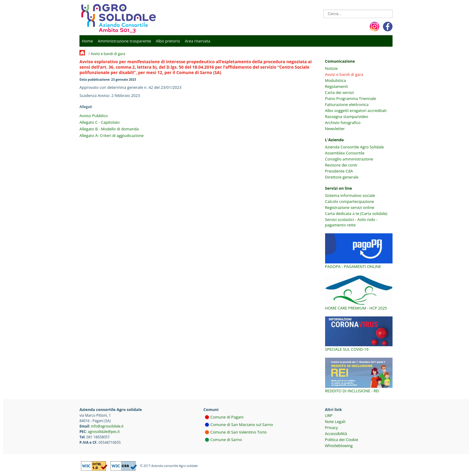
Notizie (331, 68)
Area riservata (197, 41)
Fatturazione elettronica (347, 104)
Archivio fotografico (343, 123)
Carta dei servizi (340, 92)
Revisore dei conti (341, 165)
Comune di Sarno (226, 440)
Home (87, 41)
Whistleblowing (339, 446)
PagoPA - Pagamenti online (353, 266)
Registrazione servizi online (350, 207)
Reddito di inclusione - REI (352, 391)
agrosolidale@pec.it (104, 431)
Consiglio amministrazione (349, 159)
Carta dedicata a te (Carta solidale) (356, 213)
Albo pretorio (168, 41)
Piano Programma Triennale (351, 98)
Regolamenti (337, 86)
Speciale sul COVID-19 (347, 349)
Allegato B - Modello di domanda (109, 129)
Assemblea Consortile (345, 153)
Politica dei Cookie (341, 440)
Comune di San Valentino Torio (239, 432)
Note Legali (335, 422)
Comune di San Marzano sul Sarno (242, 425)
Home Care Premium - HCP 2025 (356, 308)
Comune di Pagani (227, 417)
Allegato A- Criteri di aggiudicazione (112, 135)
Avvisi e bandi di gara (108, 54)
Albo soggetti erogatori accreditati (356, 110)
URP (329, 415)
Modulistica (336, 80)
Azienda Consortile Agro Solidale (355, 147)
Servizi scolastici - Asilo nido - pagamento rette (351, 222)
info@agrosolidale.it (107, 426)
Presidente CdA (339, 171)
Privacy (331, 428)
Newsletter (335, 129)
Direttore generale (342, 177)
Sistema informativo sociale (350, 195)
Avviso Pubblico (94, 116)
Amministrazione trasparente (124, 41)
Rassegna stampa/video (347, 117)
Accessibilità (336, 434)
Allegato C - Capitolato (99, 122)
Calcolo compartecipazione (350, 201)
